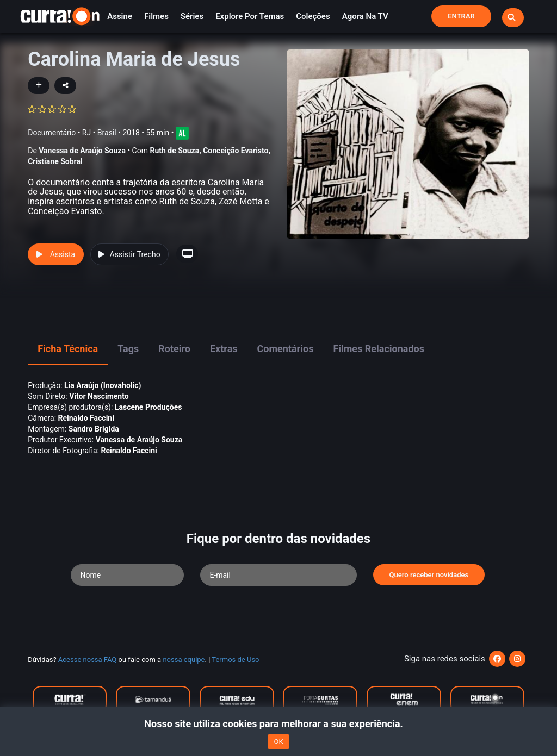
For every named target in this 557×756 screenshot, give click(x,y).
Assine (120, 16)
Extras (224, 349)
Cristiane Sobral (55, 161)
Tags (128, 349)
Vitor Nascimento (99, 396)
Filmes (156, 16)
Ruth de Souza (174, 151)
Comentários (286, 349)
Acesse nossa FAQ (88, 660)
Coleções (313, 16)
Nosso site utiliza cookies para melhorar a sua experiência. (278, 724)
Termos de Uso (235, 660)
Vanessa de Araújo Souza (82, 151)
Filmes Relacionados (379, 349)
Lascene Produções (148, 407)
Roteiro (174, 349)
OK (278, 742)
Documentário (52, 132)
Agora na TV (365, 16)
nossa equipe (184, 660)
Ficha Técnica (68, 349)
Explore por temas (250, 16)
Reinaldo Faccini (86, 418)
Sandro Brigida (94, 429)
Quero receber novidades (429, 575)
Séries (192, 16)
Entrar (461, 16)
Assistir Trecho (129, 254)
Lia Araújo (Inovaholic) (103, 385)
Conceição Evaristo (236, 151)
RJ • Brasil (99, 132)
